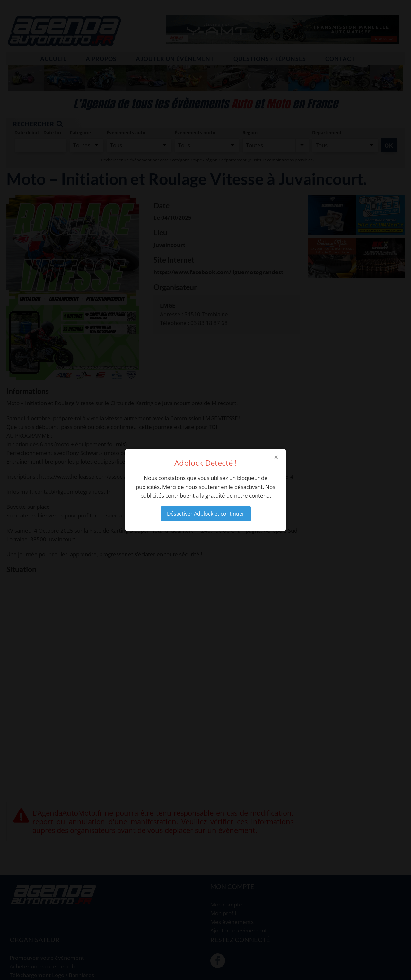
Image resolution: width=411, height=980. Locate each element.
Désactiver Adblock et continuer (206, 514)
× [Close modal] (276, 457)
